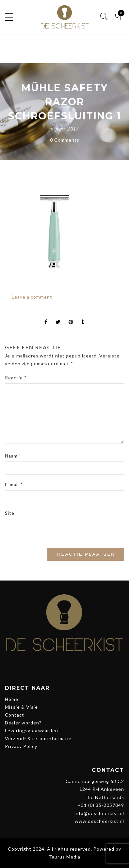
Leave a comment (32, 297)
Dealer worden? (23, 723)
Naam (13, 456)
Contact (15, 715)
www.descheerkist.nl (99, 821)
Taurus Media (65, 857)
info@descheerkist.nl (99, 813)
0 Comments (65, 140)
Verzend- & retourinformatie (38, 738)
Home (12, 699)
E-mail (14, 485)
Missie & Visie (21, 707)
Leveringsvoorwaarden (32, 730)
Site (10, 513)
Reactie (16, 378)
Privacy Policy (21, 746)
